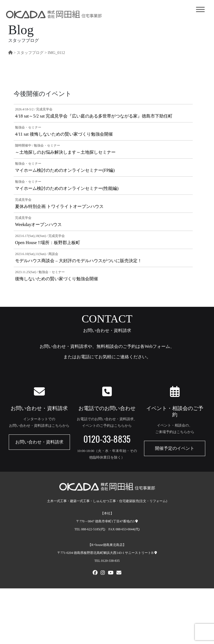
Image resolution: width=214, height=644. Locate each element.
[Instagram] (103, 573)
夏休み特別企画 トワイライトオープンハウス (59, 206)
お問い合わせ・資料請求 (39, 442)
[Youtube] (111, 573)
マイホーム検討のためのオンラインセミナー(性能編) (67, 188)
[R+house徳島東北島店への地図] (156, 553)
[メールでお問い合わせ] (119, 573)
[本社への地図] (137, 521)
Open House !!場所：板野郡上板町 (48, 243)
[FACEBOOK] (95, 573)
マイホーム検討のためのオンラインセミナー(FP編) (65, 170)
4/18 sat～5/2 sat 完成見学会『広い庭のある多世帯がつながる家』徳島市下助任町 (94, 116)
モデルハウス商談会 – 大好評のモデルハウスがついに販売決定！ (78, 261)
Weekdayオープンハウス (38, 224)
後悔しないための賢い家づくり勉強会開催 (57, 279)
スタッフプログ (30, 53)
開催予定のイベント (175, 448)
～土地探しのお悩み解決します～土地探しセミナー (65, 152)
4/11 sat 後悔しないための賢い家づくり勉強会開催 (64, 134)
